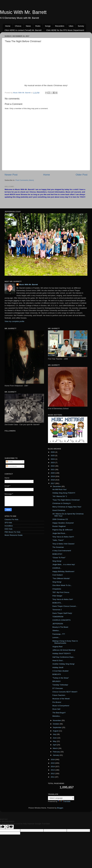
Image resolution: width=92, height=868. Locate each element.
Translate (64, 801)
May (55, 741)
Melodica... (57, 716)
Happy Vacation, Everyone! (63, 523)
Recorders (60, 26)
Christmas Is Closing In (62, 503)
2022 (53, 466)
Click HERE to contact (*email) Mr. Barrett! (23, 30)
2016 (53, 760)
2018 (53, 480)
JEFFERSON (58, 624)
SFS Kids (8, 523)
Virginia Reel (57, 647)
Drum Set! (56, 709)
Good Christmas (59, 510)
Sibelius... (56, 630)
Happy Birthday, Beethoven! (63, 571)
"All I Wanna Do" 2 (60, 496)
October (56, 724)
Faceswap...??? (59, 634)
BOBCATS (57, 674)
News (28, 26)
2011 (53, 777)
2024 (53, 459)
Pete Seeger (57, 596)
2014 (53, 767)
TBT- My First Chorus (61, 592)
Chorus (18, 26)
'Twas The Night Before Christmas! (66, 500)
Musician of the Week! (61, 699)
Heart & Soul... (58, 660)
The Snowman (58, 547)
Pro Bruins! (57, 702)
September (57, 727)
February (57, 752)
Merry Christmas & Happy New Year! (67, 507)
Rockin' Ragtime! (59, 526)
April (55, 745)
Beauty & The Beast (60, 627)
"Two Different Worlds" (61, 578)
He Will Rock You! (59, 489)
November (57, 720)
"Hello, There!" (58, 540)
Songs (48, 26)
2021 (53, 470)
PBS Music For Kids (12, 532)
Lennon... (56, 637)
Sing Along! (57, 561)
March (56, 748)
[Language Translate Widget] (61, 798)
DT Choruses (58, 688)
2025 (53, 456)
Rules (38, 26)
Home (8, 26)
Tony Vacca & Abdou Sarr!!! (63, 537)
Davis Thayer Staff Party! (62, 613)
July (55, 734)
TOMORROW (58, 617)
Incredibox (9, 526)
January (56, 755)
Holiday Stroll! (58, 667)
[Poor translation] (10, 827)
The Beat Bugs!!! (59, 713)
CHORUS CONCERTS (62, 620)
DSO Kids (8, 529)
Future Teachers (59, 695)
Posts (9, 462)
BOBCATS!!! (57, 554)
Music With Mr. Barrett (23, 12)
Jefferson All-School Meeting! (64, 650)
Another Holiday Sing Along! (63, 664)
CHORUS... (57, 568)
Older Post (82, 175)
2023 (53, 463)
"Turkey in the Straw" (61, 678)
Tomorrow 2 (57, 610)
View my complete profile (14, 321)
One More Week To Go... (62, 585)
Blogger (60, 808)
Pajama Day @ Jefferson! (63, 530)
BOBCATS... (57, 603)
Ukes (71, 26)
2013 (53, 770)
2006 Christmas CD (60, 519)
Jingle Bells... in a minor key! (64, 564)
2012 (53, 774)
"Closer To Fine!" (59, 558)
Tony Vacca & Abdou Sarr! (63, 599)
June (55, 738)
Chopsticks (57, 589)
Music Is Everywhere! (61, 706)
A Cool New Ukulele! (61, 671)
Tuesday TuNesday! (60, 685)
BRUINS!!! (57, 681)
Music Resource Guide (14, 535)
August (56, 731)
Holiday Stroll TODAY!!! (62, 653)
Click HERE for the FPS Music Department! (65, 30)
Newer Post (11, 175)
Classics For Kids (11, 519)
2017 (53, 483)
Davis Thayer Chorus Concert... (65, 606)
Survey (81, 26)
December (57, 486)
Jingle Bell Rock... (59, 533)
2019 (53, 476)
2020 (53, 473)
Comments (11, 466)
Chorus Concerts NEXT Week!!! (65, 692)
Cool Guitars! (58, 575)
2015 (53, 763)
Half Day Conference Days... (64, 657)
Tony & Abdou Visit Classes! (63, 544)
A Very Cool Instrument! (62, 551)
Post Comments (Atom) (25, 180)
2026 (53, 452)
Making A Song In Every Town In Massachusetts (65, 642)
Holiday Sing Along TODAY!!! (64, 493)
